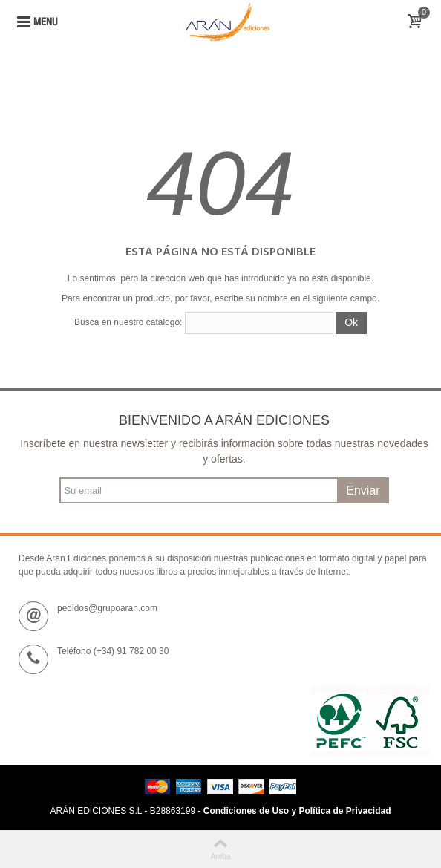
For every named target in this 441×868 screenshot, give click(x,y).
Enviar (363, 490)
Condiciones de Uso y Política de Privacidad (297, 811)
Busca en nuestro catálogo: (128, 322)
